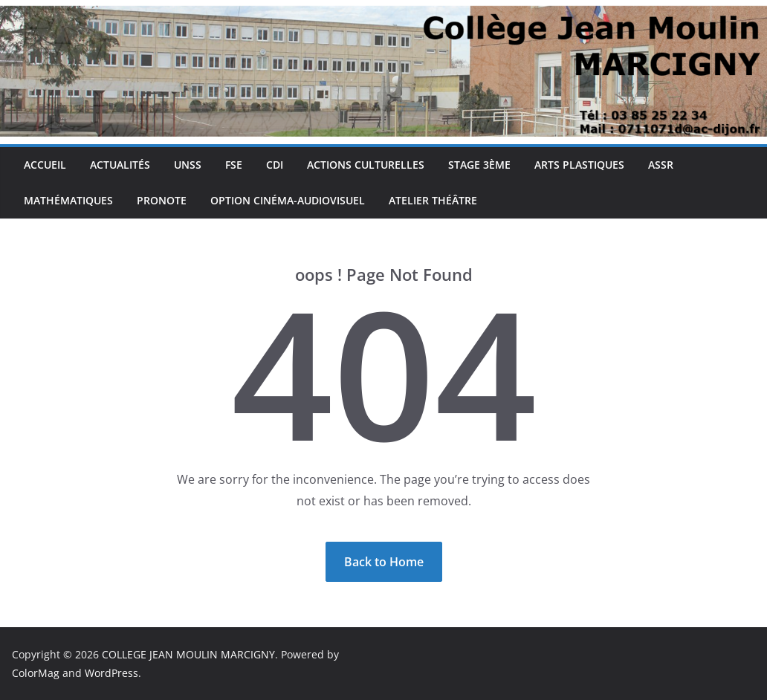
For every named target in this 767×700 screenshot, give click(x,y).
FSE (234, 165)
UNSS (188, 165)
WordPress (111, 673)
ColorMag (36, 673)
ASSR (661, 165)
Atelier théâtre (433, 200)
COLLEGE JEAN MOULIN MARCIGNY (188, 654)
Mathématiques (68, 200)
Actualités (120, 165)
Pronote (162, 200)
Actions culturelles (366, 165)
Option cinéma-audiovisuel (288, 200)
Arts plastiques (579, 165)
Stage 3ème (479, 165)
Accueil (45, 165)
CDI (275, 165)
